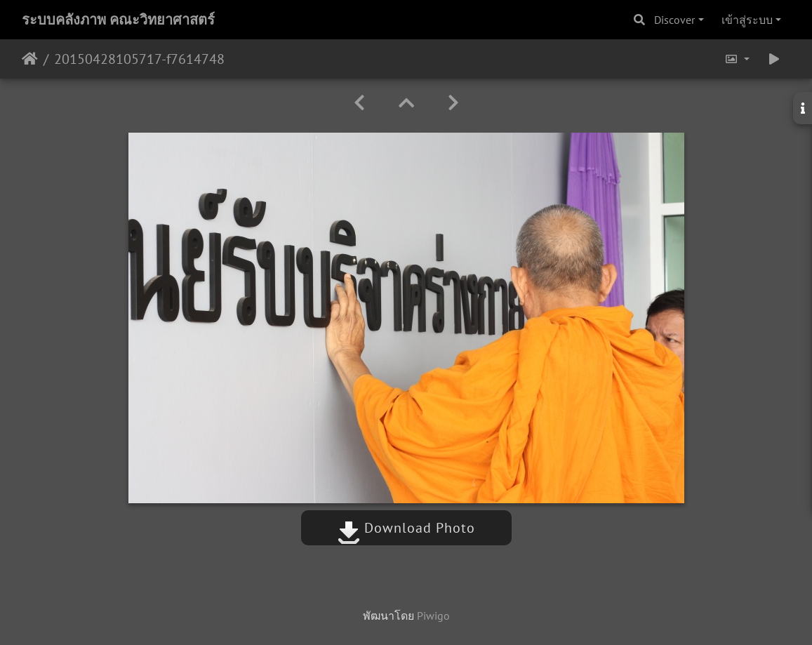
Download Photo (406, 528)
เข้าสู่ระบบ (747, 20)
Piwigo (433, 616)
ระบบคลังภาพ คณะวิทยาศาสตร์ (118, 20)
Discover (674, 20)
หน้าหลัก (30, 59)
